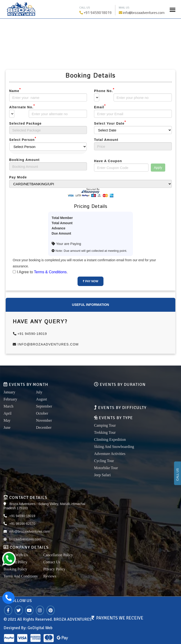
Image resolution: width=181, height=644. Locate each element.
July (39, 392)
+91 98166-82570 (22, 524)
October (42, 413)
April (8, 413)
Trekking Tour (105, 432)
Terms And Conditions (21, 576)
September (44, 406)
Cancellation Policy (58, 555)
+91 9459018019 (98, 13)
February (10, 399)
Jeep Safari (102, 475)
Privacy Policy (54, 569)
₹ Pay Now (90, 281)
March (8, 406)
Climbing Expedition (110, 440)
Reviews (50, 576)
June (7, 427)
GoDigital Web (40, 628)
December (44, 427)
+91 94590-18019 (30, 334)
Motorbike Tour (106, 468)
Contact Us (52, 562)
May (7, 420)
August (41, 399)
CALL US (178, 475)
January (9, 392)
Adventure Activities (110, 454)
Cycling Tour (104, 461)
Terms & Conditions (50, 272)
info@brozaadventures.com (144, 13)
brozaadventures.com (25, 539)
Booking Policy (15, 569)
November (44, 420)
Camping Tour (105, 425)
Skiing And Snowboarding (114, 447)
